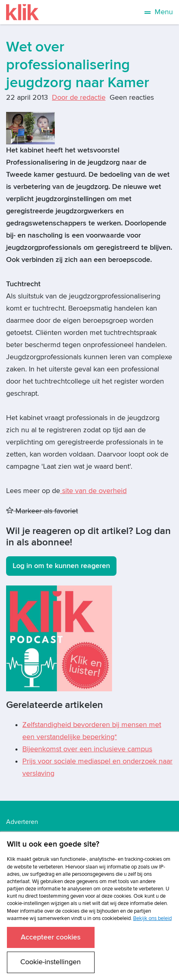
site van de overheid (93, 491)
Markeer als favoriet (42, 511)
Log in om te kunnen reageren (61, 566)
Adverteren (22, 822)
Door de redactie (79, 98)
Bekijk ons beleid (152, 918)
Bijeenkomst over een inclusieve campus (87, 749)
